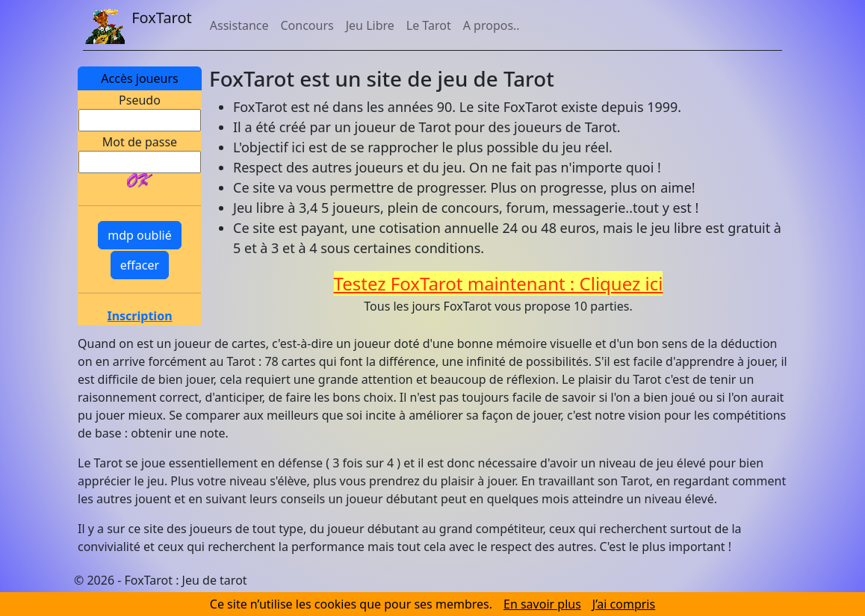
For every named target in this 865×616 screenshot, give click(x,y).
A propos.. (492, 25)
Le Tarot (429, 25)
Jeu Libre (370, 25)
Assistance (239, 25)
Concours (307, 25)
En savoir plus (542, 604)
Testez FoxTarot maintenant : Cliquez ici (499, 283)
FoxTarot (137, 19)
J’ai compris (624, 604)
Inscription (139, 316)
